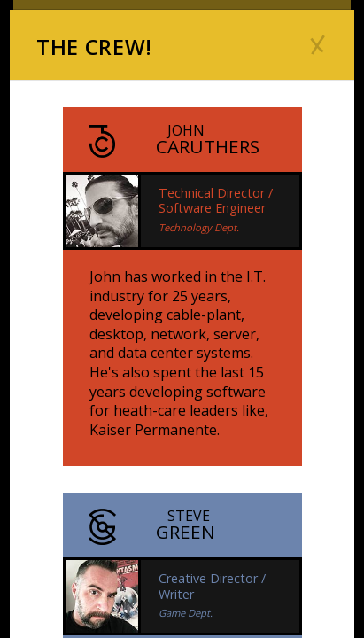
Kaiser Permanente (153, 430)
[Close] (318, 44)
